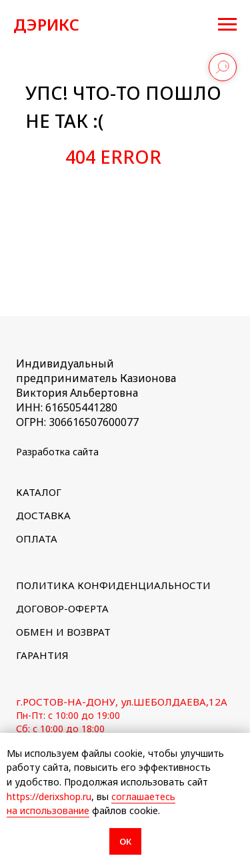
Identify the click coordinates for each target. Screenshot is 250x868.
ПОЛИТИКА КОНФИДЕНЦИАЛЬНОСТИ (113, 585)
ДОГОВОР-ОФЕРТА (62, 608)
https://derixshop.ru (49, 796)
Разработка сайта (57, 452)
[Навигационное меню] (227, 25)
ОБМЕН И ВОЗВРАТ (63, 632)
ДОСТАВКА (43, 515)
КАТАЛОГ (39, 492)
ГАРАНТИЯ (42, 655)
